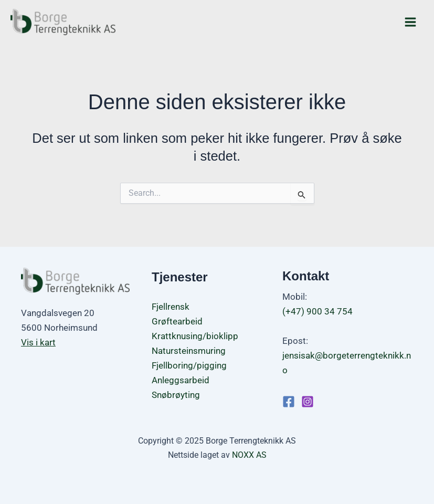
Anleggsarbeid (181, 380)
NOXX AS (249, 455)
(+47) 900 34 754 (317, 311)
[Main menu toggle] (411, 22)
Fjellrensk (171, 307)
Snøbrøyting (176, 395)
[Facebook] (289, 402)
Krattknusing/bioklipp (195, 336)
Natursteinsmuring (189, 351)
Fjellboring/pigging (189, 365)
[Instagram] (308, 402)
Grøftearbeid (177, 321)
